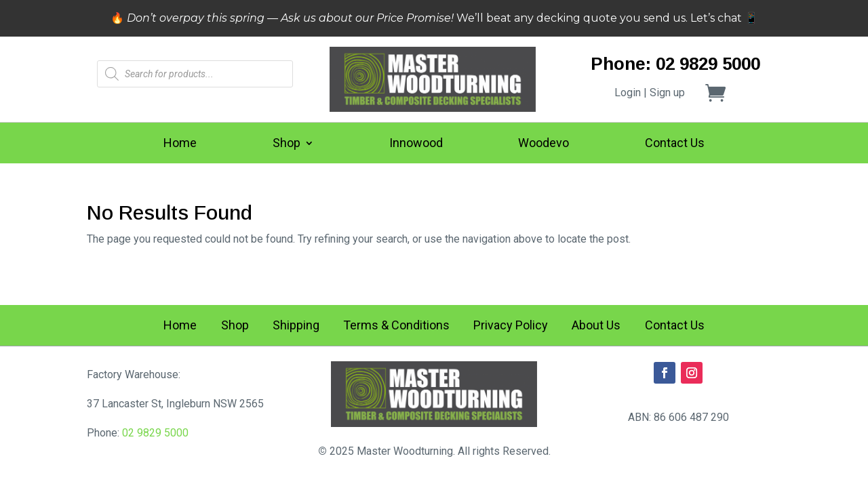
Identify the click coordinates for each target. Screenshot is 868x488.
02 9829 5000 (155, 433)
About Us (596, 326)
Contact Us (675, 144)
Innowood (416, 144)
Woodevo (544, 144)
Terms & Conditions (396, 326)
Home (180, 144)
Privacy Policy (511, 326)
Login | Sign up (650, 93)
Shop (287, 144)
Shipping (296, 326)
